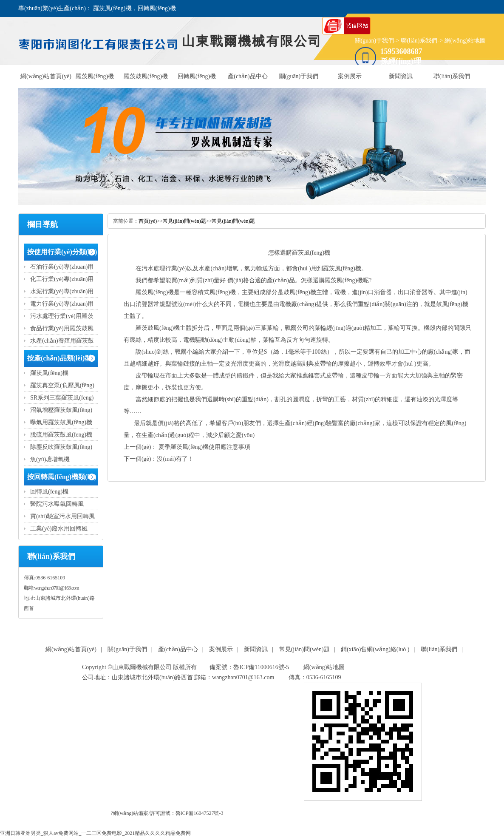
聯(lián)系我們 (419, 41)
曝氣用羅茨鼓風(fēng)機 (61, 422)
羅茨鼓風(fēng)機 (146, 76)
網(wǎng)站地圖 (465, 41)
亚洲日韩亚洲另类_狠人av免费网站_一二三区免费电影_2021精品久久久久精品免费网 (95, 833)
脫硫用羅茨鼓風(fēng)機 (61, 435)
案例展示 (350, 76)
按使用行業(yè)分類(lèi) (62, 252)
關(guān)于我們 (375, 41)
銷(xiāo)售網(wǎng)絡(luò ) (375, 649)
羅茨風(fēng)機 (95, 76)
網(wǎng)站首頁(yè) (46, 76)
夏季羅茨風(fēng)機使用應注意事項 (204, 447)
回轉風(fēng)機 (197, 76)
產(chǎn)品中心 (248, 76)
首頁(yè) (148, 221)
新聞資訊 (401, 76)
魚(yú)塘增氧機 (50, 459)
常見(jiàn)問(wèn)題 (184, 221)
